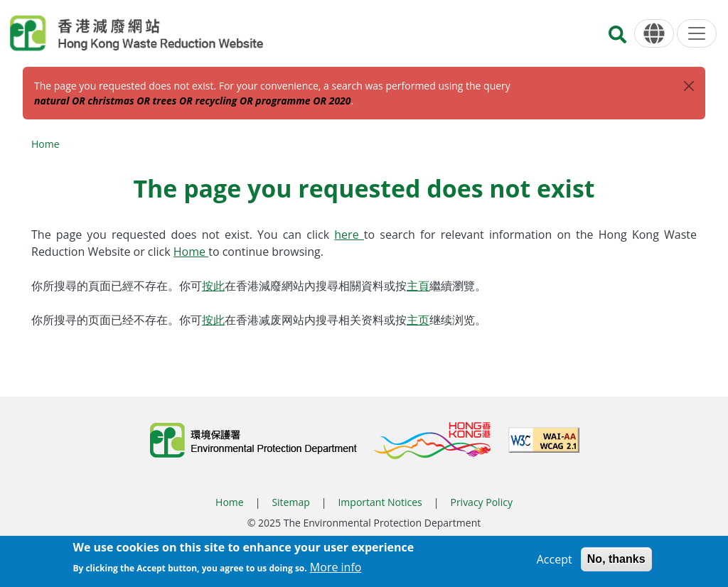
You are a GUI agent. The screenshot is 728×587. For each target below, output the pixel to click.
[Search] (617, 39)
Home (45, 144)
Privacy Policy (481, 502)
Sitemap (290, 502)
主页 (418, 320)
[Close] (689, 86)
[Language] (654, 34)
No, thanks (616, 562)
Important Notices (380, 502)
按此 (213, 286)
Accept (555, 562)
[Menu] (697, 33)
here (349, 235)
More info (336, 570)
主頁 (418, 286)
